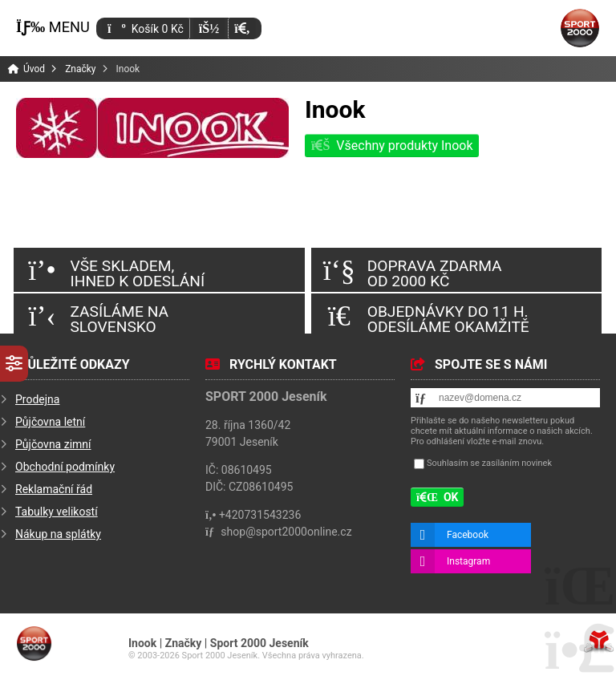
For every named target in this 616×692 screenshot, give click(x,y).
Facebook (468, 535)
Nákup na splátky (58, 534)
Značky (80, 69)
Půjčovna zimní (53, 444)
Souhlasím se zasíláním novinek (489, 463)
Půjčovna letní (50, 422)
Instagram (468, 561)
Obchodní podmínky (65, 467)
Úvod (580, 28)
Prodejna (37, 399)
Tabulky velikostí (57, 512)
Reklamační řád (54, 489)
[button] (242, 28)
